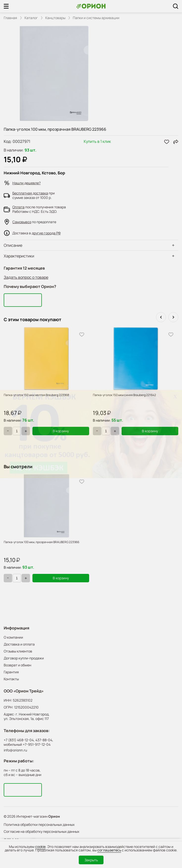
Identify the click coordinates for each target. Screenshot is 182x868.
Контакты (11, 679)
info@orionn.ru (15, 750)
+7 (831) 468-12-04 (19, 740)
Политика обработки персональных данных (39, 824)
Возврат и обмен (17, 665)
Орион (54, 816)
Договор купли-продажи (24, 658)
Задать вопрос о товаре (26, 277)
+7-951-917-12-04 (37, 744)
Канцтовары (55, 18)
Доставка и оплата (19, 644)
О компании (13, 637)
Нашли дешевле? (26, 183)
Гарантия (11, 672)
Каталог (31, 18)
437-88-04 (44, 740)
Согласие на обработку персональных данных (41, 831)
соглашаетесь (109, 850)
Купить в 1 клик (97, 142)
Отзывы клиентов (18, 651)
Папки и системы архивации (96, 18)
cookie (40, 847)
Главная (10, 18)
